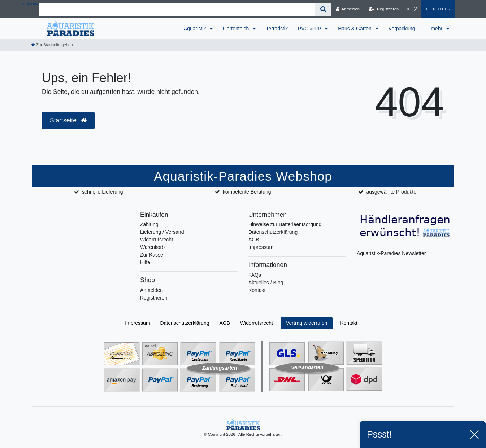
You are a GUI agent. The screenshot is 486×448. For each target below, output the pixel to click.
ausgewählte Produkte (391, 192)
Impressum (261, 247)
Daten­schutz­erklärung (185, 323)
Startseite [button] (68, 120)
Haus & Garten (355, 29)
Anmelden (151, 290)
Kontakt (257, 290)
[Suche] (323, 9)
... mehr (435, 29)
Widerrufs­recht (257, 323)
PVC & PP (310, 29)
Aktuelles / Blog (266, 283)
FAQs (255, 275)
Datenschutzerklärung (273, 232)
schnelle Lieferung (103, 192)
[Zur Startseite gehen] (52, 45)
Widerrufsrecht (157, 240)
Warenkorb (152, 247)
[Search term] (177, 9)
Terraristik (277, 29)
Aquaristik (196, 29)
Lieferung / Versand (162, 232)
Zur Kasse (152, 255)
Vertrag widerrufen (307, 323)
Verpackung (402, 29)
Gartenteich (237, 29)
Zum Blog (31, 4)
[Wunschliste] (412, 9)
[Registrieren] (384, 9)
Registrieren (154, 298)
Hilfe (145, 262)
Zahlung (149, 224)
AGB (254, 240)
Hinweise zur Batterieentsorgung (285, 224)
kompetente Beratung (247, 192)
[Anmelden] (348, 9)
